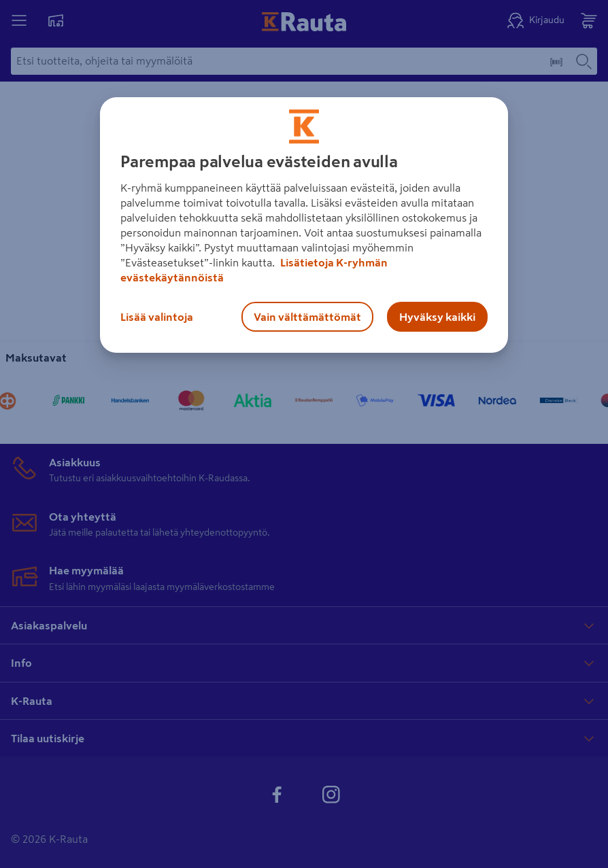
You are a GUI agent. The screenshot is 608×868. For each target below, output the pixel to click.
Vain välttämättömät (307, 317)
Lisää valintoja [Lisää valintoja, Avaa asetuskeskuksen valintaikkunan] (157, 317)
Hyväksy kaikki (437, 317)
